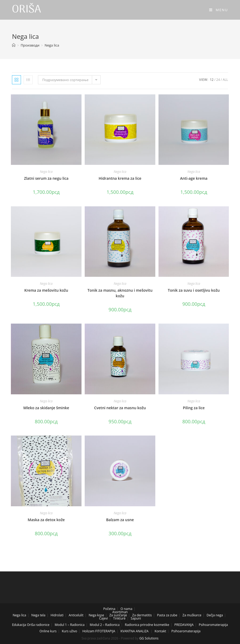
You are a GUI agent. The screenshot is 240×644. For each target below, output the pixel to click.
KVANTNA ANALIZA (135, 631)
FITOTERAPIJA (105, 631)
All (225, 80)
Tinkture (119, 618)
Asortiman (120, 612)
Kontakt (160, 631)
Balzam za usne (120, 520)
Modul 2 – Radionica (105, 625)
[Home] (14, 45)
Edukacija (19, 625)
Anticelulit (76, 615)
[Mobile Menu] (219, 10)
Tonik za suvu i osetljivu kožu (194, 290)
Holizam (88, 631)
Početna (109, 609)
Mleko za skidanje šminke (46, 408)
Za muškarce (192, 615)
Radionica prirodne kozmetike (147, 625)
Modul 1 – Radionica (70, 625)
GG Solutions (149, 638)
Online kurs (48, 631)
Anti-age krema (194, 178)
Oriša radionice (38, 625)
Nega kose (96, 615)
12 (212, 80)
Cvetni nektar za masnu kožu (120, 408)
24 (218, 80)
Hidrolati (57, 615)
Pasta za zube (167, 615)
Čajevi (103, 618)
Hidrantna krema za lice (120, 178)
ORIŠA (26, 10)
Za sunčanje (118, 615)
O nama (126, 609)
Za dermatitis (142, 615)
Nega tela (38, 615)
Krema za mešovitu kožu (46, 290)
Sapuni (136, 618)
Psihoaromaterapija (213, 625)
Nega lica (46, 172)
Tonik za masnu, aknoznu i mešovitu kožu (120, 293)
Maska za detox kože (46, 520)
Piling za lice (194, 408)
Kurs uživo (70, 631)
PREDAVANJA (184, 625)
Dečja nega (215, 615)
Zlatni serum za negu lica (46, 178)
